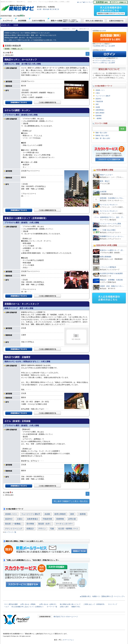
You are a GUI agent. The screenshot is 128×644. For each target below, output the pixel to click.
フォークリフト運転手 (31, 514)
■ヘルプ (80, 2)
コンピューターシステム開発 (110, 224)
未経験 (47, 514)
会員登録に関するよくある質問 (104, 46)
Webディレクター (106, 175)
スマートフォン (68, 640)
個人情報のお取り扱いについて (70, 604)
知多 (48, 9)
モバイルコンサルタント (109, 205)
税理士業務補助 (106, 257)
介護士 (20, 519)
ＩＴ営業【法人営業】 (108, 230)
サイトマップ (113, 604)
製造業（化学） (45, 524)
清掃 (72, 514)
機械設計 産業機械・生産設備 (111, 280)
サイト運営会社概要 (11, 604)
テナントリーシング (14, 529)
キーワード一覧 (11, 532)
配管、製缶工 (105, 181)
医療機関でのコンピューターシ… (112, 236)
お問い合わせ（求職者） (28, 604)
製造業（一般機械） (14, 524)
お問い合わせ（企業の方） (48, 604)
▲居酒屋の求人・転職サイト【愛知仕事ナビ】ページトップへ (102, 596)
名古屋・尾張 (41, 9)
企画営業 (103, 192)
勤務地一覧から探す (102, 135)
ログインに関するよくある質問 (104, 63)
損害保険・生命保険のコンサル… (112, 198)
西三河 (52, 9)
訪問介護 (72, 519)
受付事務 (30, 524)
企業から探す (64, 607)
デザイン (42, 529)
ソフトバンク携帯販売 (108, 267)
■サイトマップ (88, 2)
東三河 (57, 9)
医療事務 (60, 519)
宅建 (52, 529)
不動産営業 (47, 519)
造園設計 (30, 529)
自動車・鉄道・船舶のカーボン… (112, 286)
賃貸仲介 (9, 519)
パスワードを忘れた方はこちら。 (105, 60)
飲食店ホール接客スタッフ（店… (112, 250)
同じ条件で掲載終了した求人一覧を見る (71, 501)
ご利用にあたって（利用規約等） (94, 604)
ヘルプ (7, 607)
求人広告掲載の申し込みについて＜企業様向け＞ (28, 607)
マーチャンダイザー (64, 524)
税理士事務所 (60, 514)
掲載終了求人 (76, 607)
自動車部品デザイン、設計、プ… (112, 217)
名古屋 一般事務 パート (68, 529)
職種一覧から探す (101, 133)
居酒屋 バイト (11, 514)
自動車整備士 (33, 519)
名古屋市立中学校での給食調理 (111, 273)
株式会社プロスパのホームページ (66, 617)
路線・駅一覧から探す (103, 138)
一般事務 (82, 514)
